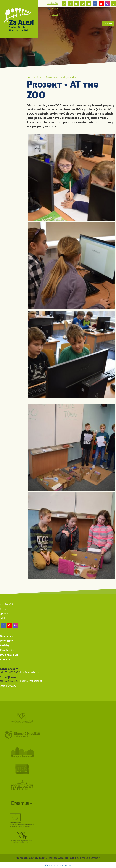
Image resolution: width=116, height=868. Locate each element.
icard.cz (70, 858)
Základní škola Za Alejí (48, 77)
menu (108, 24)
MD (72, 77)
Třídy (65, 77)
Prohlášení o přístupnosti (31, 858)
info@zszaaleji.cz (30, 672)
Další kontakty (8, 686)
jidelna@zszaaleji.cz (31, 681)
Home (30, 77)
